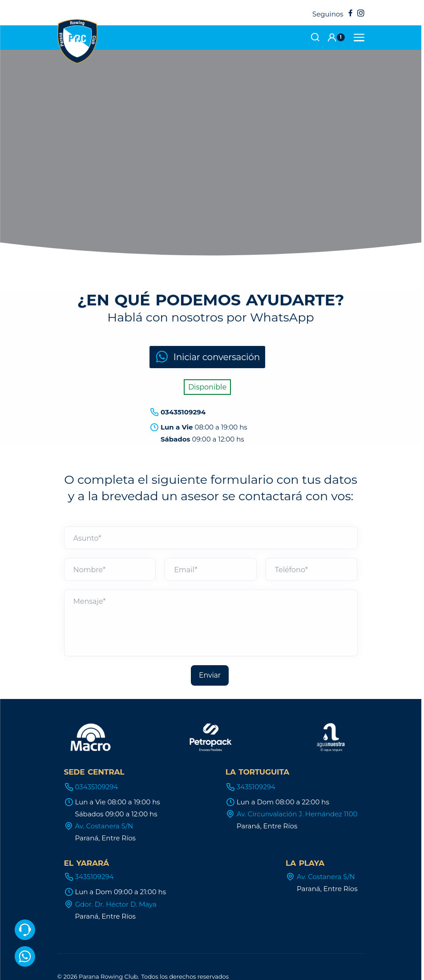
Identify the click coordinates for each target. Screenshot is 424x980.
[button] (336, 37)
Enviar (210, 649)
